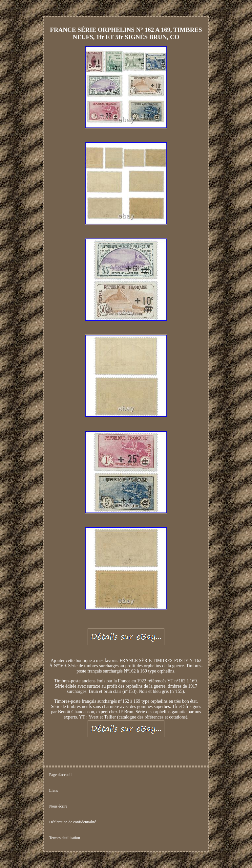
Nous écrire (58, 806)
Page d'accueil (60, 775)
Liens (54, 790)
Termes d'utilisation (65, 838)
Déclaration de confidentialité (73, 822)
